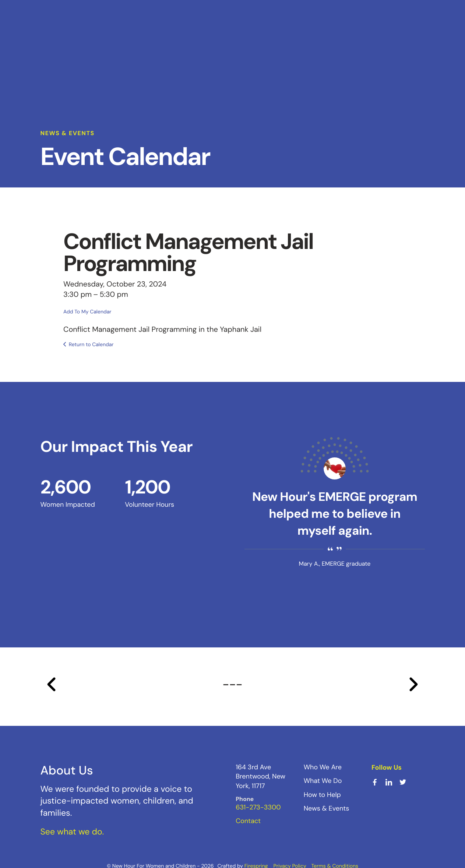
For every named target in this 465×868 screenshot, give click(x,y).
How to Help (322, 794)
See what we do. (72, 832)
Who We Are (323, 767)
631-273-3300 (258, 807)
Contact (248, 821)
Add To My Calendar (87, 312)
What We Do (323, 781)
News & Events (327, 808)
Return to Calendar (91, 345)
